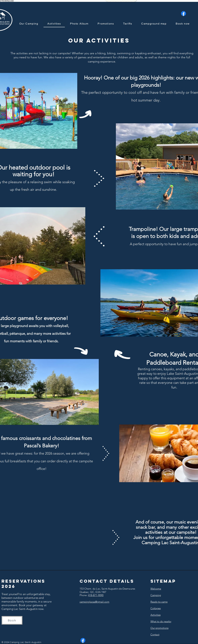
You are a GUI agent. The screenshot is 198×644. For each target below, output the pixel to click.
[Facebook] (183, 14)
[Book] (12, 620)
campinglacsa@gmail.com (94, 602)
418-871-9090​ (96, 595)
